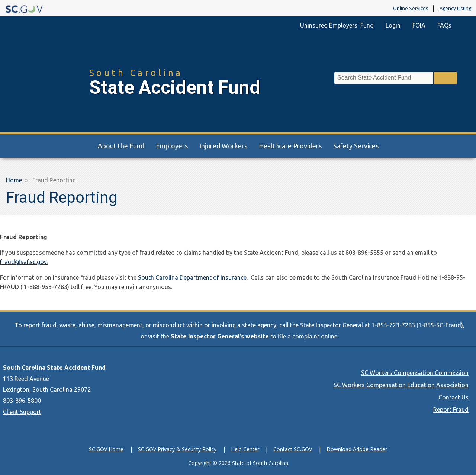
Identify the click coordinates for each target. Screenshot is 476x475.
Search (446, 78)
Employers (172, 146)
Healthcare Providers (290, 146)
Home (14, 180)
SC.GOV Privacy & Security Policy (177, 449)
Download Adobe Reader (357, 449)
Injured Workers (223, 146)
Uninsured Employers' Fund (337, 25)
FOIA (419, 25)
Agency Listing (455, 9)
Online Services (411, 9)
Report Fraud (451, 410)
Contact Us (454, 397)
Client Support (22, 412)
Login (393, 25)
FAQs (444, 25)
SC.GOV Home (106, 449)
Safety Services (356, 146)
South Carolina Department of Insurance (192, 277)
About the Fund (121, 146)
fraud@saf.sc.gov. (24, 262)
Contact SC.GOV (293, 449)
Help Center (245, 449)
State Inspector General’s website (220, 336)
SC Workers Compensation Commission (415, 373)
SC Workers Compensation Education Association (401, 385)
